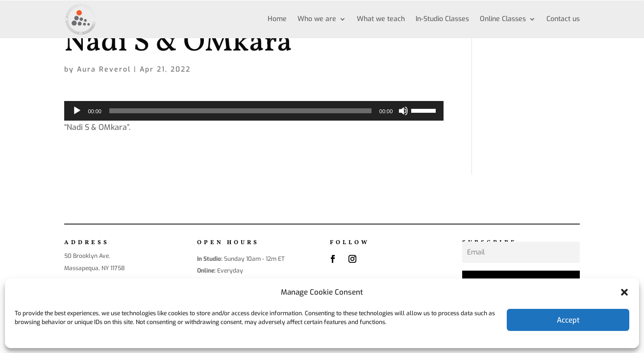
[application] (254, 111)
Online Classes (503, 19)
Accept (568, 320)
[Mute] (403, 111)
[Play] (77, 111)
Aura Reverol (104, 69)
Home (277, 19)
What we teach (381, 19)
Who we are (317, 19)
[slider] (240, 111)
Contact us (563, 19)
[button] (624, 292)
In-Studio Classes (442, 19)
